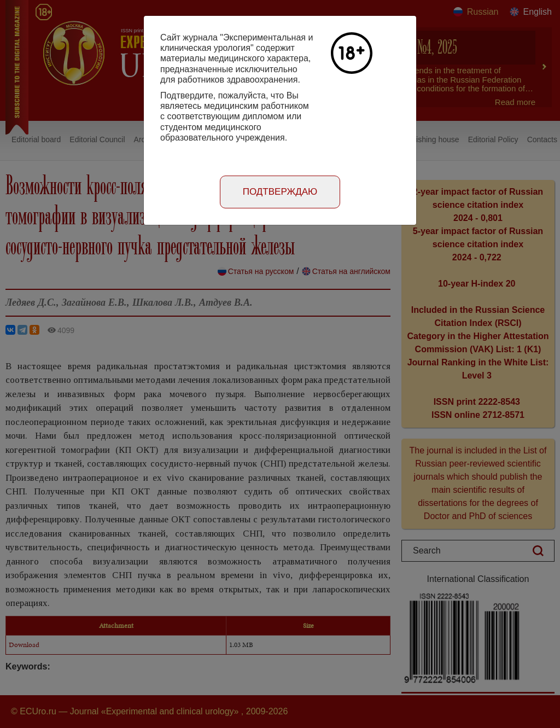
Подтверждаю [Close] (280, 192)
